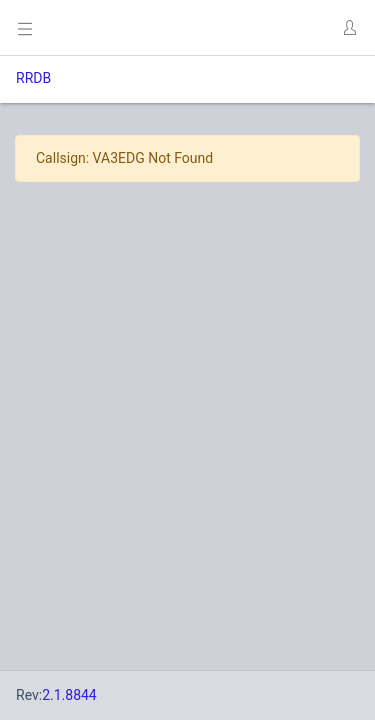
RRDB (33, 78)
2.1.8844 (69, 695)
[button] (349, 28)
